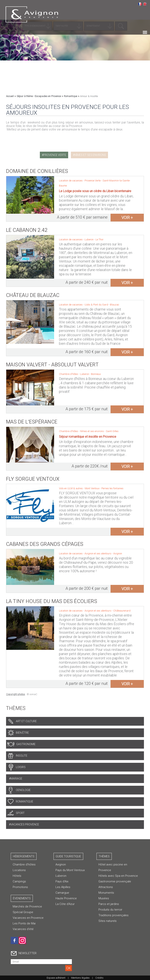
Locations (19, 870)
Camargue (62, 893)
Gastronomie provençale (115, 881)
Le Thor (100, 239)
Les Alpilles (63, 887)
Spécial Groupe (23, 912)
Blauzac (115, 305)
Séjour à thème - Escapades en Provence (39, 96)
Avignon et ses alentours (98, 553)
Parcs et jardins (109, 904)
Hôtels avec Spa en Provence (118, 876)
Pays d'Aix (62, 881)
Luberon (89, 239)
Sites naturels (108, 921)
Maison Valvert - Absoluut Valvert (52, 365)
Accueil (10, 96)
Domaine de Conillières (37, 171)
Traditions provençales (113, 915)
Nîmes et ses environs (90, 155)
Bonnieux (96, 374)
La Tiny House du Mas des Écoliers (52, 601)
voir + (127, 218)
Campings (19, 881)
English (145, 4)
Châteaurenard (122, 611)
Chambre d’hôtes (24, 864)
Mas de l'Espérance (32, 422)
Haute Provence (66, 898)
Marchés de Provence (27, 906)
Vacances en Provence (28, 918)
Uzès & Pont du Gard (97, 305)
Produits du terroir (110, 910)
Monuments (106, 893)
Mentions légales (80, 978)
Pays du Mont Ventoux (70, 870)
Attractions (106, 887)
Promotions (20, 887)
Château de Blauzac (33, 295)
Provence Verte (55, 155)
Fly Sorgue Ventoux (33, 479)
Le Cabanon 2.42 (27, 230)
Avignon (118, 553)
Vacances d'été (23, 929)
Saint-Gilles (112, 431)
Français (140, 4)
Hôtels (17, 876)
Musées (104, 898)
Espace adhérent (56, 978)
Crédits (99, 978)
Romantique (71, 96)
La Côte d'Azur (65, 904)
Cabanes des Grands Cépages (45, 544)
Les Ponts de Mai (24, 923)
